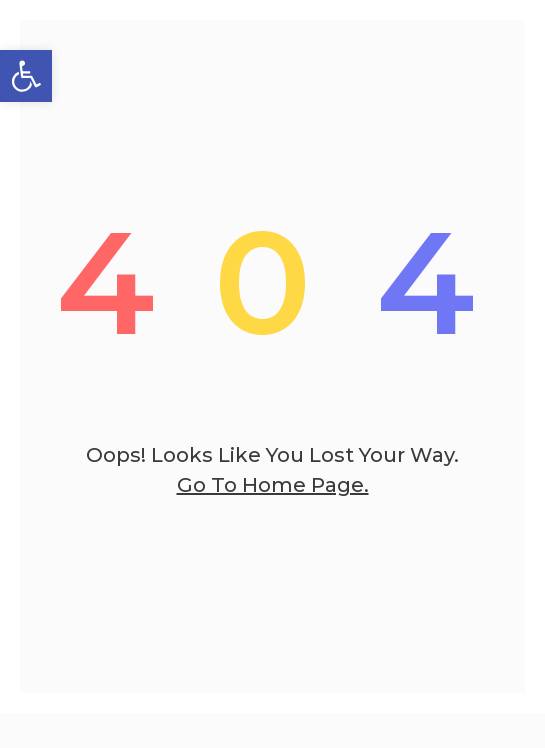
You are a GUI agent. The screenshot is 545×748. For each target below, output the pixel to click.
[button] (26, 76)
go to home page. (273, 485)
